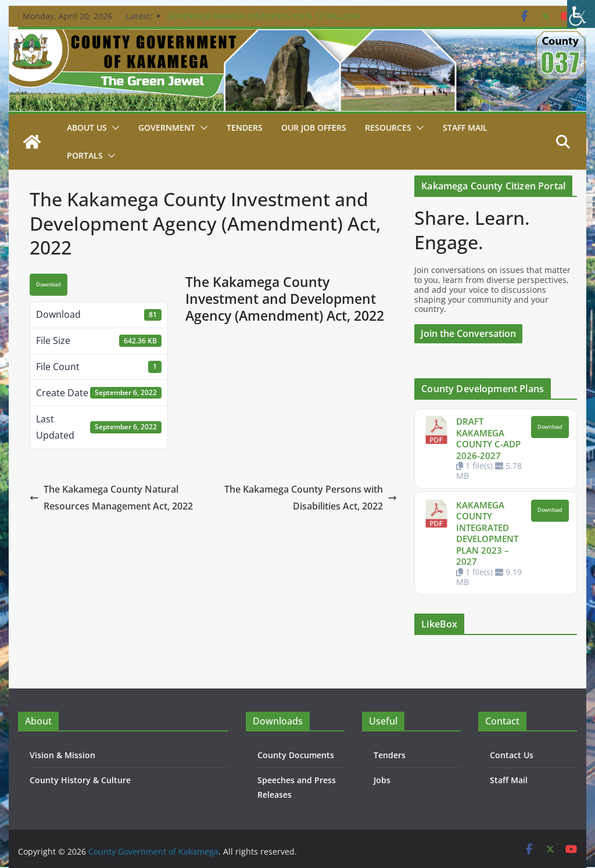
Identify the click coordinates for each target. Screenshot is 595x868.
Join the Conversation (468, 333)
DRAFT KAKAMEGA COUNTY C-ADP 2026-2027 (488, 438)
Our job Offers (314, 128)
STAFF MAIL (465, 128)
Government (167, 128)
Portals (85, 155)
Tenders (245, 128)
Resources (388, 128)
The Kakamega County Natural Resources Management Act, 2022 (111, 498)
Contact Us (512, 755)
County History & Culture (80, 780)
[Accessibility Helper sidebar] (581, 14)
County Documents (296, 755)
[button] (113, 128)
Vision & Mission (62, 755)
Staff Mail (509, 780)
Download (49, 285)
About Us (87, 128)
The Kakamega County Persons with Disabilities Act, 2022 (311, 498)
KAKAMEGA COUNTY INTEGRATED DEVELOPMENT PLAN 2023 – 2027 (487, 533)
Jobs (382, 780)
